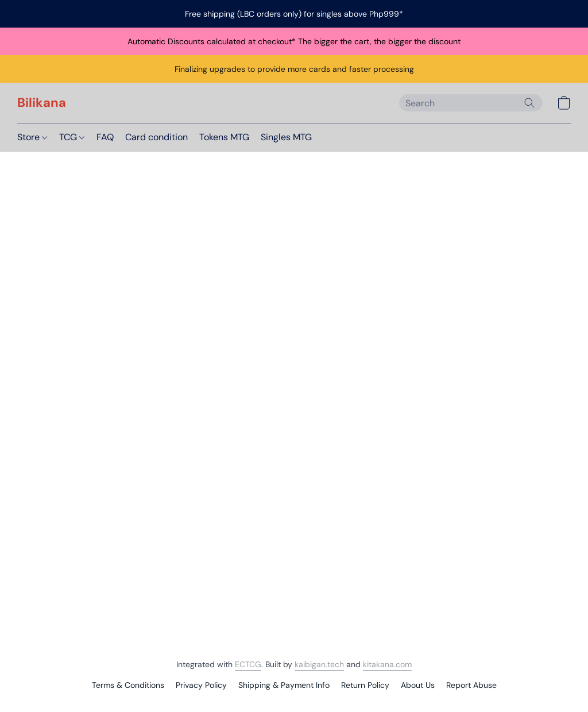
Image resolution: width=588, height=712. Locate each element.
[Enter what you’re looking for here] (471, 103)
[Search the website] (529, 103)
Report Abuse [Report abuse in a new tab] (471, 685)
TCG (72, 137)
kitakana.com (387, 664)
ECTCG (248, 664)
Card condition (156, 137)
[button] (42, 103)
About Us (418, 685)
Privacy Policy (201, 685)
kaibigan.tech (319, 664)
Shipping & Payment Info (284, 685)
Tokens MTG (224, 137)
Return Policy (365, 685)
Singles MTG (286, 137)
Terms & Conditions (128, 685)
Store (32, 137)
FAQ (105, 137)
